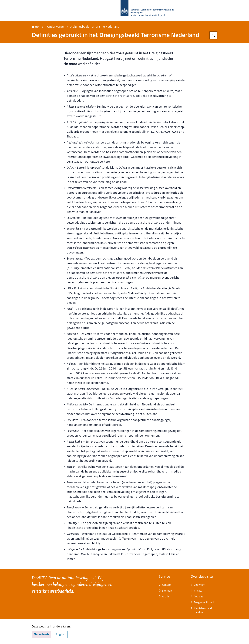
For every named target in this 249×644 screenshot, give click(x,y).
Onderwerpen (56, 27)
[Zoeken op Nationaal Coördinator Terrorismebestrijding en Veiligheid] (213, 35)
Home (37, 27)
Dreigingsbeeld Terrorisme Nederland (94, 27)
